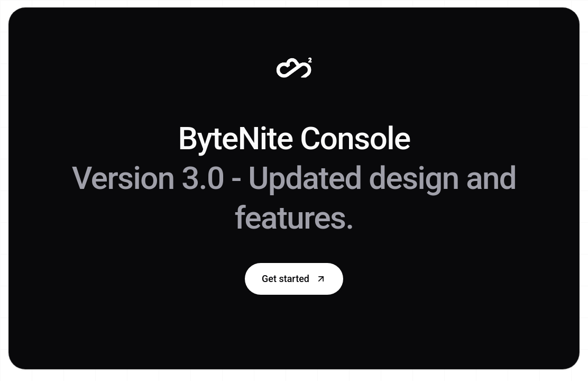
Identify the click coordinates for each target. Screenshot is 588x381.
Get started (294, 279)
